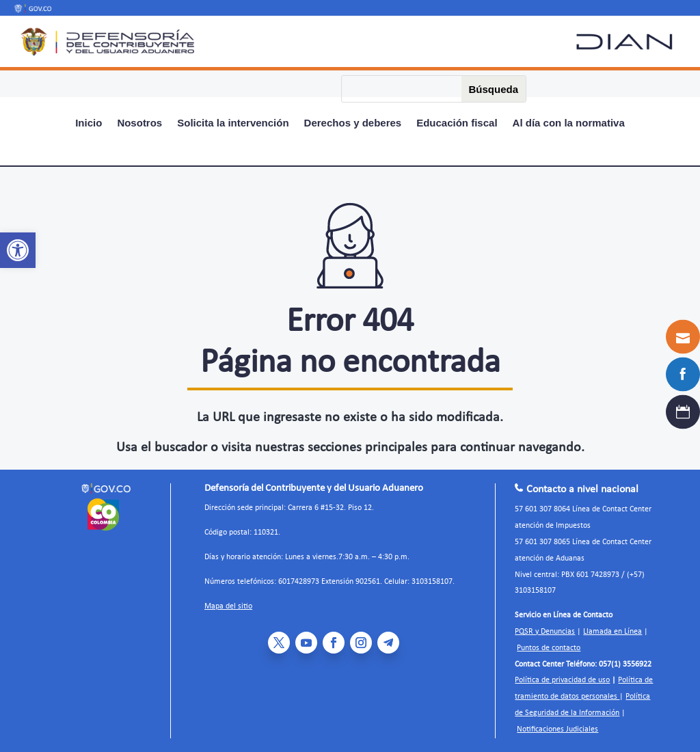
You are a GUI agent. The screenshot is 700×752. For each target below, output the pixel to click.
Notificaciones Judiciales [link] (557, 729)
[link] (18, 250)
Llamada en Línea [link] (612, 632)
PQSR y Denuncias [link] (545, 632)
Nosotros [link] (139, 123)
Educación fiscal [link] (457, 123)
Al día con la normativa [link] (569, 123)
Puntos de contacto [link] (549, 648)
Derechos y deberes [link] (353, 123)
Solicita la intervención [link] (233, 123)
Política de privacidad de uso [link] (562, 680)
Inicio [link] (89, 123)
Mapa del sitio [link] (228, 606)
